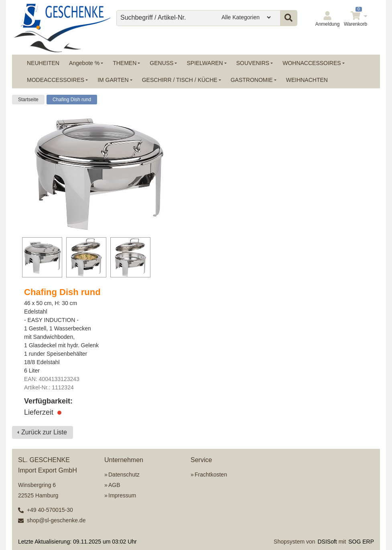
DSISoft (327, 542)
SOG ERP (361, 542)
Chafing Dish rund (72, 100)
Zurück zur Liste (44, 432)
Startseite (28, 100)
